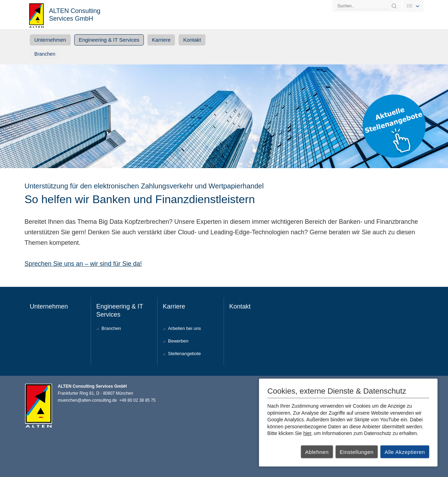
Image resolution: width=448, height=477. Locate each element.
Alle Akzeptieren (405, 452)
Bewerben (178, 341)
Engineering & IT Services (109, 40)
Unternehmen (50, 40)
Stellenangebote (184, 354)
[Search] (363, 6)
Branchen (45, 54)
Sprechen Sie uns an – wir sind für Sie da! (83, 264)
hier (307, 433)
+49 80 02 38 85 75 (138, 400)
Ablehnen (317, 452)
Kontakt (192, 40)
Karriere (161, 40)
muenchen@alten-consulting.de (87, 400)
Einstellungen (357, 452)
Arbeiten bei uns (184, 328)
